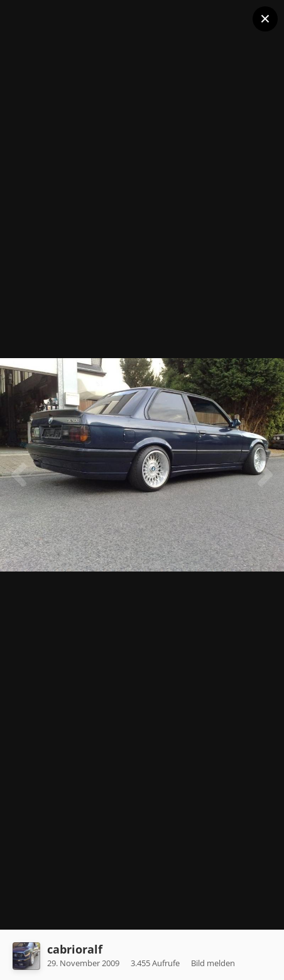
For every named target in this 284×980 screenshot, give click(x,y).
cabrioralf (75, 949)
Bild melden (213, 963)
